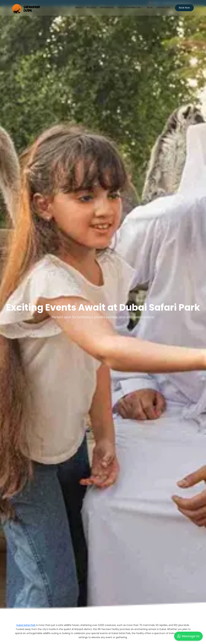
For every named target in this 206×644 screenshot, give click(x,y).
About (79, 8)
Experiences (107, 8)
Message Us (188, 636)
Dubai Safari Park (26, 625)
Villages (91, 8)
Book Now (184, 8)
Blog (150, 8)
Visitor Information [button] (129, 8)
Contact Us (163, 8)
